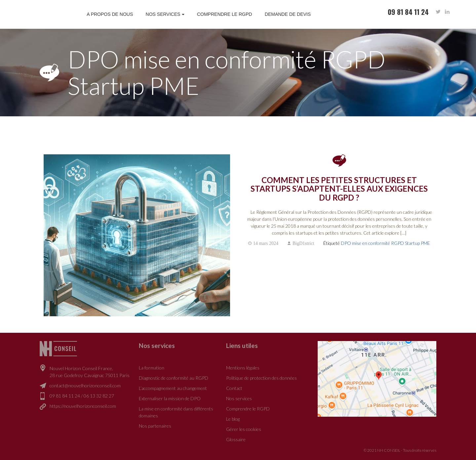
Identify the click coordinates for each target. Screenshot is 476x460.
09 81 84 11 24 (65, 396)
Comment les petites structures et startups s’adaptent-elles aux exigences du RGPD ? (339, 189)
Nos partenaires (155, 426)
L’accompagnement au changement (173, 388)
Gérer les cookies (244, 429)
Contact (234, 388)
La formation (152, 368)
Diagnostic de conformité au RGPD (174, 378)
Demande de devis (288, 14)
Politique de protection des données (261, 378)
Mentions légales (243, 368)
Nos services (163, 14)
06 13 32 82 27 (99, 396)
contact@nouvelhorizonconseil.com (85, 385)
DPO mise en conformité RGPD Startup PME (385, 243)
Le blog (233, 419)
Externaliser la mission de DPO (170, 398)
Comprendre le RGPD (224, 14)
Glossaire (236, 439)
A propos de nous (110, 14)
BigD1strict (303, 243)
